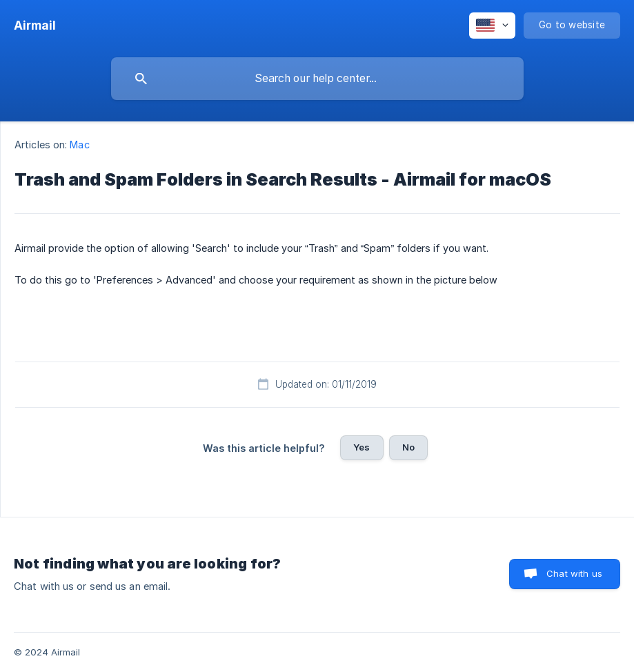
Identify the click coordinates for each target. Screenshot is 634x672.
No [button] (408, 447)
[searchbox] (317, 79)
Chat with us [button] (574, 573)
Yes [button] (361, 447)
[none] (35, 26)
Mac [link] (79, 145)
